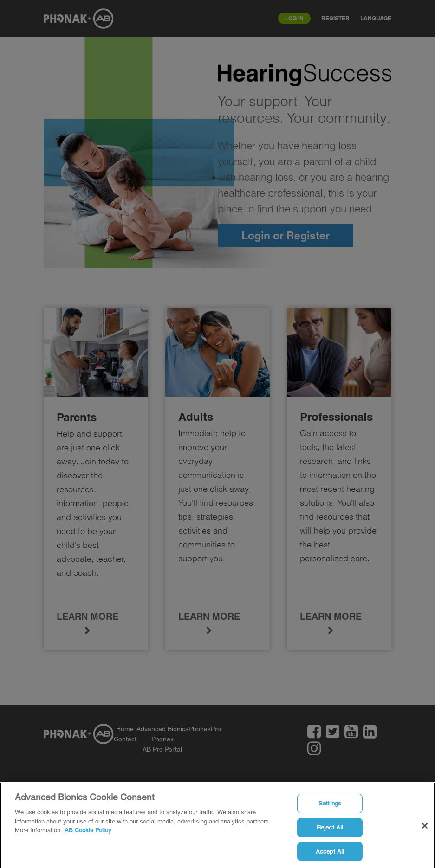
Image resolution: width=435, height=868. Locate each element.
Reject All (330, 829)
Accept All (330, 853)
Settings (330, 805)
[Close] (425, 828)
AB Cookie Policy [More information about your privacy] (88, 832)
